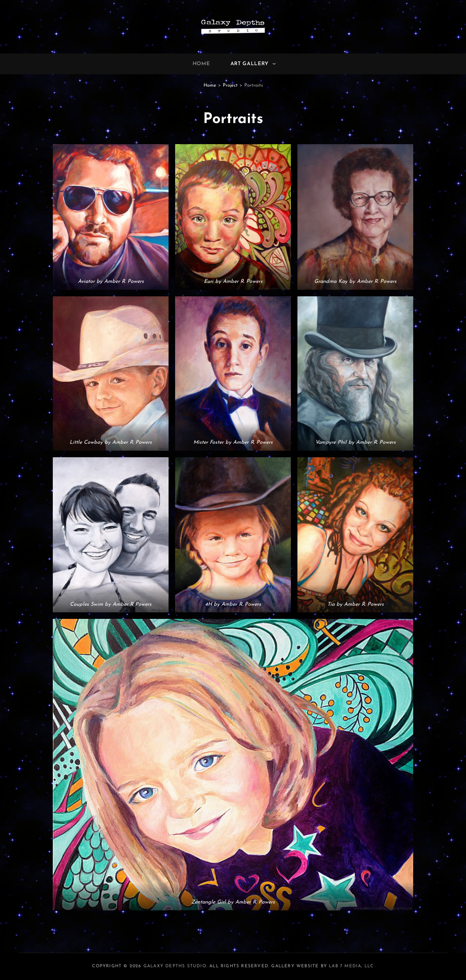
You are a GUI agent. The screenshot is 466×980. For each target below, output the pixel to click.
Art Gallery (254, 64)
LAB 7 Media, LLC (351, 966)
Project (230, 85)
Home (201, 64)
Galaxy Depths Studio (175, 966)
